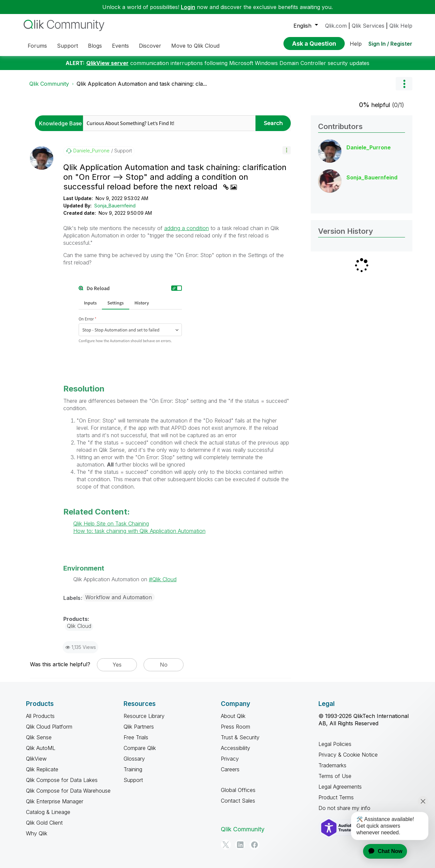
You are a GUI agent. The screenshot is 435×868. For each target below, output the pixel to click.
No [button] (164, 665)
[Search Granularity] (61, 123)
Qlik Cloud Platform (49, 727)
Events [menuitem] (120, 46)
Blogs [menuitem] (95, 46)
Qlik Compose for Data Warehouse (68, 791)
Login (188, 7)
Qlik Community (49, 84)
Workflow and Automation (119, 597)
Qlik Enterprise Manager (55, 801)
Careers (230, 769)
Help (356, 44)
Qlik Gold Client (44, 823)
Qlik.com (336, 26)
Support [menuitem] (67, 46)
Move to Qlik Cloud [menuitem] (195, 46)
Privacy (230, 759)
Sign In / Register (390, 44)
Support (133, 780)
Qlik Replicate (42, 769)
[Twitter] (226, 845)
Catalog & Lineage (48, 812)
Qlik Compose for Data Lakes (62, 780)
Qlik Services (368, 26)
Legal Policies (335, 744)
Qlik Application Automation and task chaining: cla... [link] (142, 84)
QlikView (36, 759)
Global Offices (238, 790)
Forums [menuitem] (37, 46)
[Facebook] (254, 845)
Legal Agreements (340, 787)
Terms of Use (335, 776)
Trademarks (332, 765)
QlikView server (107, 63)
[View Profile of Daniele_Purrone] (91, 151)
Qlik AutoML (41, 748)
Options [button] (404, 84)
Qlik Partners (139, 727)
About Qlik (233, 716)
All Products (40, 716)
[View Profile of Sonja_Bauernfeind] (372, 177)
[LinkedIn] (240, 845)
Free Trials (136, 737)
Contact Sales (238, 801)
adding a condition (187, 228)
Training (133, 769)
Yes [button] (117, 665)
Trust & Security (240, 737)
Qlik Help (401, 26)
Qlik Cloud (164, 579)
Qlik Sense (39, 737)
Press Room (235, 727)
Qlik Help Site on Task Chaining (111, 524)
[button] (287, 150)
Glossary (134, 759)
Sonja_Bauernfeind (115, 206)
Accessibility (235, 748)
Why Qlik (37, 833)
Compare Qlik (140, 748)
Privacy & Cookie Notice (348, 755)
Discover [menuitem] (150, 46)
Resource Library (144, 716)
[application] (381, 851)
